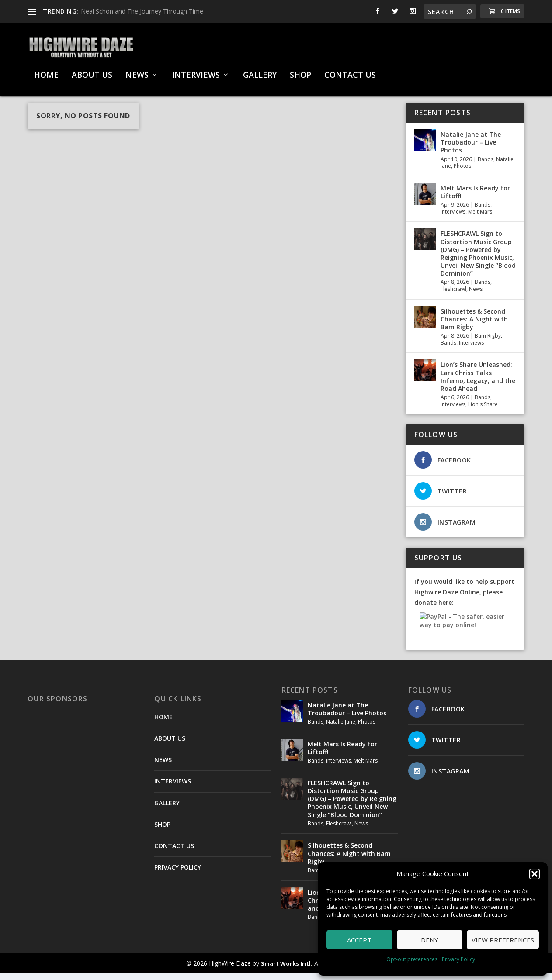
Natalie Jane (341, 728)
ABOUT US (92, 71)
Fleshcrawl (453, 295)
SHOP (300, 71)
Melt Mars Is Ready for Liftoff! (475, 198)
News (476, 295)
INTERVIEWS (196, 71)
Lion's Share (483, 411)
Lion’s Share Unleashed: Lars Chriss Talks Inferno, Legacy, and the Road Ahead (478, 383)
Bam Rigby (488, 342)
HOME (46, 71)
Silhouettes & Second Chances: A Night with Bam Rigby (474, 326)
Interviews (453, 218)
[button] (535, 874)
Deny (430, 940)
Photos (462, 172)
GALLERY (260, 71)
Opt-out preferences (412, 959)
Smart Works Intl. (287, 970)
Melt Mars (480, 218)
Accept (359, 940)
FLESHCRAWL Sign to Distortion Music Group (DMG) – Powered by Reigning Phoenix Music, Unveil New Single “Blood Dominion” (478, 260)
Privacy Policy (458, 959)
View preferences (503, 940)
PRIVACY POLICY (178, 874)
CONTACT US (350, 71)
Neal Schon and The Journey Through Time (142, 11)
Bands (486, 166)
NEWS (137, 71)
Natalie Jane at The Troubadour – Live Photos (471, 149)
